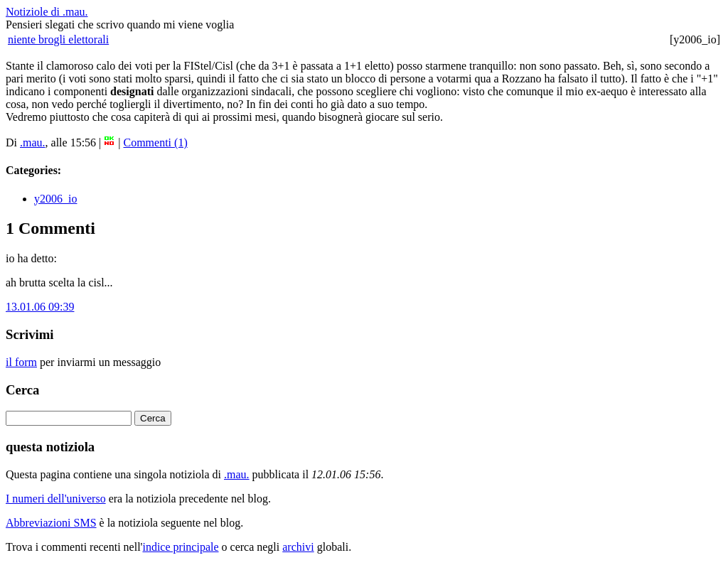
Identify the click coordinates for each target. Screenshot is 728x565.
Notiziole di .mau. (47, 12)
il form (21, 362)
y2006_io (55, 199)
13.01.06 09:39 (40, 307)
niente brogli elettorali (58, 39)
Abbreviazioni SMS (51, 523)
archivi (298, 547)
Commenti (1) (156, 142)
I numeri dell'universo (56, 499)
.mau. (33, 142)
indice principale (180, 547)
